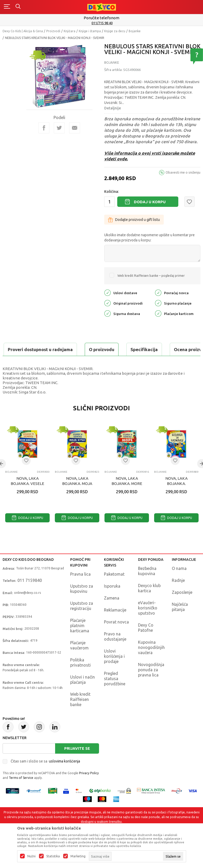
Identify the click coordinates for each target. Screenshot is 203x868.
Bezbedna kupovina (147, 584)
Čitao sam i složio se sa (45, 774)
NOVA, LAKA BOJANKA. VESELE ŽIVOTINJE (27, 497)
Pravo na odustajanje (115, 649)
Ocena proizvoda (113, 349)
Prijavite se (77, 761)
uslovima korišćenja (64, 774)
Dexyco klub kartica (149, 601)
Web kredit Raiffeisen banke (80, 712)
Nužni (31, 856)
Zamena (112, 611)
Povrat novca (116, 635)
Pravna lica (80, 587)
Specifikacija (66, 349)
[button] (189, 202)
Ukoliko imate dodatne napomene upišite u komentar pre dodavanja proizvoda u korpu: (149, 238)
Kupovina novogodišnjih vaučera (151, 660)
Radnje (178, 593)
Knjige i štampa (90, 31)
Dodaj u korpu (150, 202)
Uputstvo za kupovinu (82, 602)
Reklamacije (115, 623)
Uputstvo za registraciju (82, 619)
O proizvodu (23, 349)
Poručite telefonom (102, 18)
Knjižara (70, 31)
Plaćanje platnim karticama (80, 639)
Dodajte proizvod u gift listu (134, 220)
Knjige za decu (115, 31)
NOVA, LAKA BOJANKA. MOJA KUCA (77, 497)
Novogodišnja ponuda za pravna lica (151, 683)
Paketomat (114, 587)
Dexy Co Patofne (146, 641)
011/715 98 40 (102, 23)
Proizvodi (53, 31)
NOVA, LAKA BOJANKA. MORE (127, 494)
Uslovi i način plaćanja (83, 693)
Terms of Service (21, 791)
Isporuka (112, 599)
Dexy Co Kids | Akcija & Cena (23, 31)
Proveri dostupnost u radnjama (43, 362)
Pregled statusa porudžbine (115, 692)
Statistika (53, 856)
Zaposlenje (182, 605)
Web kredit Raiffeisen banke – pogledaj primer (151, 276)
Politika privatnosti (80, 675)
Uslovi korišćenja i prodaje (114, 669)
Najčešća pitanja (180, 620)
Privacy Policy (89, 786)
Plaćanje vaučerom (79, 658)
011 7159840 (30, 593)
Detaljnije (113, 108)
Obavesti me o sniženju (183, 172)
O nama (179, 581)
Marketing (78, 856)
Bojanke (135, 31)
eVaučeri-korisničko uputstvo (148, 621)
